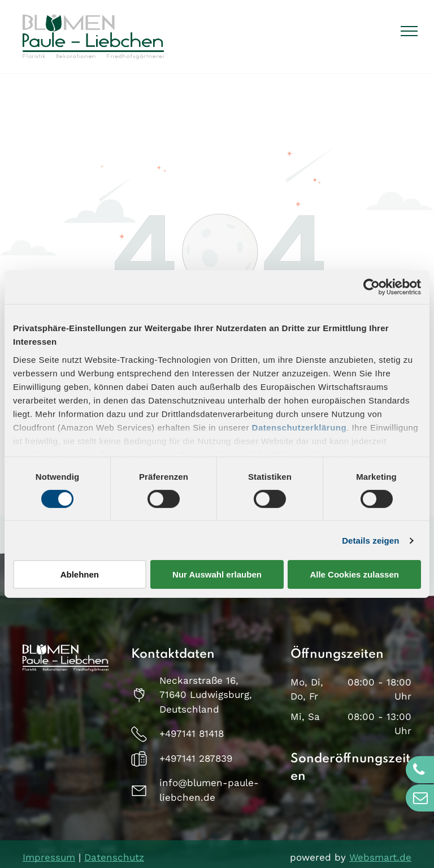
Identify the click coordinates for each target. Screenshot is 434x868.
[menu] (409, 31)
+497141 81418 (192, 734)
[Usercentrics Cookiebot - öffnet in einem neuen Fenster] (372, 287)
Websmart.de (380, 857)
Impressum (49, 857)
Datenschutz (114, 857)
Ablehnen (80, 574)
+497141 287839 (196, 758)
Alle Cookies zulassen (354, 574)
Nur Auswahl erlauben (217, 574)
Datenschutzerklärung (300, 427)
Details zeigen (370, 541)
